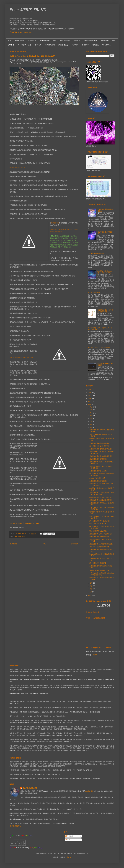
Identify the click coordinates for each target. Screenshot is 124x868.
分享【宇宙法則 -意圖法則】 (97, 253)
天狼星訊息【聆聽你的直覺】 (99, 481)
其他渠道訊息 (19, 41)
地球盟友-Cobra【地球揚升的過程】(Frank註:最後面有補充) (32, 56)
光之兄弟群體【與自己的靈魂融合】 (101, 534)
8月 (91, 419)
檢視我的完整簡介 (15, 826)
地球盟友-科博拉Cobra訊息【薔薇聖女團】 (102, 440)
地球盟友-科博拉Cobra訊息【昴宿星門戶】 (102, 513)
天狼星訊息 (32, 41)
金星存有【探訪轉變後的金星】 (99, 547)
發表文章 (69, 836)
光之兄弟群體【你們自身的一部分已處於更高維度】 (102, 475)
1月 (91, 592)
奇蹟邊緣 (75, 45)
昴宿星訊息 (105, 41)
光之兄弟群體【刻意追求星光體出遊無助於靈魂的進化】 (102, 574)
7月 (91, 422)
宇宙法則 (38, 45)
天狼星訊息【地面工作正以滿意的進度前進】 (102, 431)
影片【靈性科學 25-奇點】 (98, 524)
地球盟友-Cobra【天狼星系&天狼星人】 (100, 347)
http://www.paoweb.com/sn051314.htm (24, 523)
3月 (91, 586)
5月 (91, 427)
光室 (114, 41)
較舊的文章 (75, 544)
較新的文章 (14, 544)
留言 (68, 840)
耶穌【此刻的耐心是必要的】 (99, 531)
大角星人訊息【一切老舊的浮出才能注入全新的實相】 (102, 485)
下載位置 (94, 655)
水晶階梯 (85, 45)
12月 (91, 407)
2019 (90, 390)
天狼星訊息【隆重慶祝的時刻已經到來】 (101, 550)
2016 (90, 399)
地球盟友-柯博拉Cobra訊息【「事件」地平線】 (105, 272)
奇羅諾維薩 (106, 45)
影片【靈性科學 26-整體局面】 (99, 446)
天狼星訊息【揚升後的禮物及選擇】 (101, 456)
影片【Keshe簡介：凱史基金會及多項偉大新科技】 (102, 517)
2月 (91, 589)
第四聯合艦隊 (89, 791)
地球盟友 (95, 45)
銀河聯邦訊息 (50, 45)
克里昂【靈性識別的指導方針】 (99, 571)
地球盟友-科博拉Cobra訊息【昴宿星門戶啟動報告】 (102, 467)
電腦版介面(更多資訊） (26, 32)
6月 (91, 424)
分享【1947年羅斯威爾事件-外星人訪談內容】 (101, 435)
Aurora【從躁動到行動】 (98, 478)
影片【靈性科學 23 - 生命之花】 (100, 521)
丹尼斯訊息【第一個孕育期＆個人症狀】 (105, 311)
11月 (91, 410)
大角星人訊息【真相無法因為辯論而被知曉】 (102, 579)
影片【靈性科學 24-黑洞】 (98, 563)
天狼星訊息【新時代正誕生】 (99, 471)
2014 (90, 404)
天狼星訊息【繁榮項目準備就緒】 (100, 443)
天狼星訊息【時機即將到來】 (99, 459)
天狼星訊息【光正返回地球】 (105, 233)
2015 (90, 402)
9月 (91, 416)
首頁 (44, 544)
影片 (55, 41)
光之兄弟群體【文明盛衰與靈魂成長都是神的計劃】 (102, 528)
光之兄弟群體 (65, 41)
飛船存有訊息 (63, 45)
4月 (91, 583)
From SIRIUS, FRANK (28, 10)
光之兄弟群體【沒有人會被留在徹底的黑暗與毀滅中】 (102, 508)
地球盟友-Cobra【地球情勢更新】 (105, 364)
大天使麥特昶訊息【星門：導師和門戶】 (101, 560)
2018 (90, 393)
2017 (90, 396)
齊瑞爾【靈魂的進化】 (95, 292)
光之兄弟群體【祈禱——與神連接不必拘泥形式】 (102, 463)
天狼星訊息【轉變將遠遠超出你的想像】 (101, 567)
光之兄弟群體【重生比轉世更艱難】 (101, 500)
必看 (9, 41)
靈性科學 (11, 45)
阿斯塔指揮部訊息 (90, 41)
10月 (91, 413)
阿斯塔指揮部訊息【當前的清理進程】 (102, 497)
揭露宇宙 (77, 41)
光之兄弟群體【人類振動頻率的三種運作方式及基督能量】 (102, 494)
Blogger (69, 857)
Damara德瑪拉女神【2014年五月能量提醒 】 (102, 555)
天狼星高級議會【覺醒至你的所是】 (101, 449)
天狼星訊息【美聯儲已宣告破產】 (105, 210)
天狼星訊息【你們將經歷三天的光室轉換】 (102, 504)
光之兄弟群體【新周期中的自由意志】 (102, 544)
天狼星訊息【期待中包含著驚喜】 (100, 537)
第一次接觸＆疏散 (25, 45)
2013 (90, 596)
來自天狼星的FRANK (30, 788)
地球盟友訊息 (45, 41)
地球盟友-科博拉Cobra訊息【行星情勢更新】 (102, 540)
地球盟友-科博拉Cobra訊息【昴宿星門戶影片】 (102, 489)
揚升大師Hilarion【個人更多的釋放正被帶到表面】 (102, 453)
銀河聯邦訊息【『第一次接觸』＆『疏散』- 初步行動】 (100, 329)
